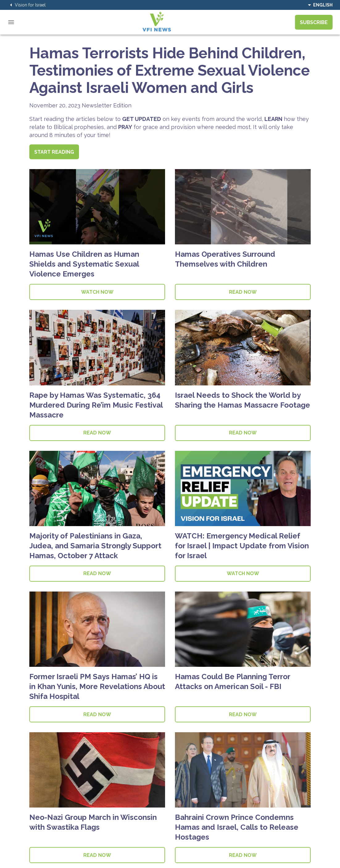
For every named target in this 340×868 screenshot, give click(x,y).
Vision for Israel (27, 5)
